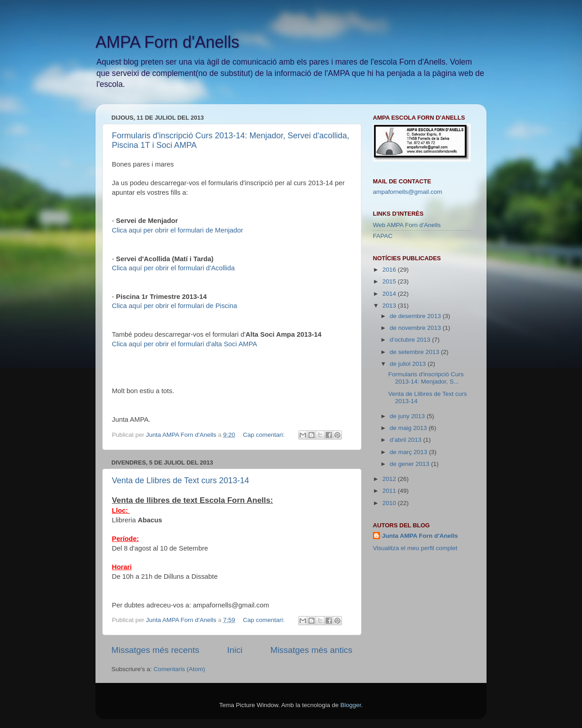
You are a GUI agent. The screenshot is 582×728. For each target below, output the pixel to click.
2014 (390, 294)
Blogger (351, 705)
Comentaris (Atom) (179, 669)
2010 (390, 503)
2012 (390, 479)
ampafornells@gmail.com (408, 192)
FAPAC (383, 236)
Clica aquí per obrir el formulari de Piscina (175, 306)
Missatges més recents (155, 650)
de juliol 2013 (409, 364)
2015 (390, 281)
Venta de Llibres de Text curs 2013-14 (181, 480)
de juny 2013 (408, 416)
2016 (390, 270)
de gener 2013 (410, 464)
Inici (235, 650)
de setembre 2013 (415, 352)
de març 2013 (409, 452)
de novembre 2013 (416, 328)
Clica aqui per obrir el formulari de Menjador (178, 230)
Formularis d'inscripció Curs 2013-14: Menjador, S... (426, 378)
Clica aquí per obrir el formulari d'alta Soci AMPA (184, 344)
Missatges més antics (311, 650)
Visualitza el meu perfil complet (415, 548)
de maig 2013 (409, 428)
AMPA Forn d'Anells (167, 42)
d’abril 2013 (406, 440)
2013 (390, 306)
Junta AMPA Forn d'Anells (420, 536)
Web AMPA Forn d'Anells (407, 225)
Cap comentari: (264, 435)
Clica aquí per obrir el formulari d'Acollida (173, 268)
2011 (390, 491)
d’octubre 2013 (411, 340)
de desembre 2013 (416, 316)
